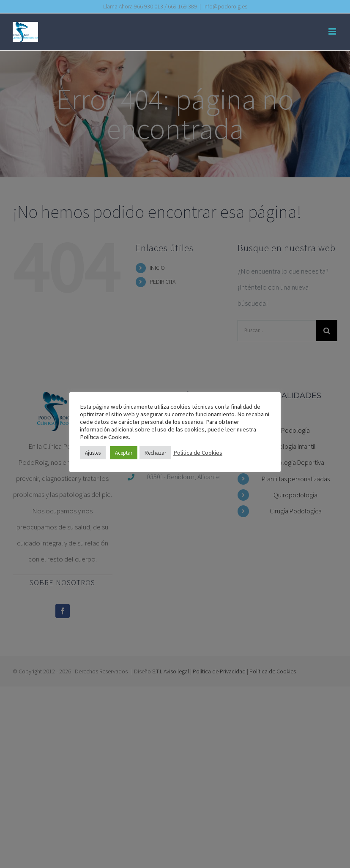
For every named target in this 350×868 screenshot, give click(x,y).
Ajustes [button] (93, 453)
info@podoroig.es (225, 6)
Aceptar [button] (124, 453)
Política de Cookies (198, 453)
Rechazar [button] (155, 453)
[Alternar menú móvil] (333, 31)
